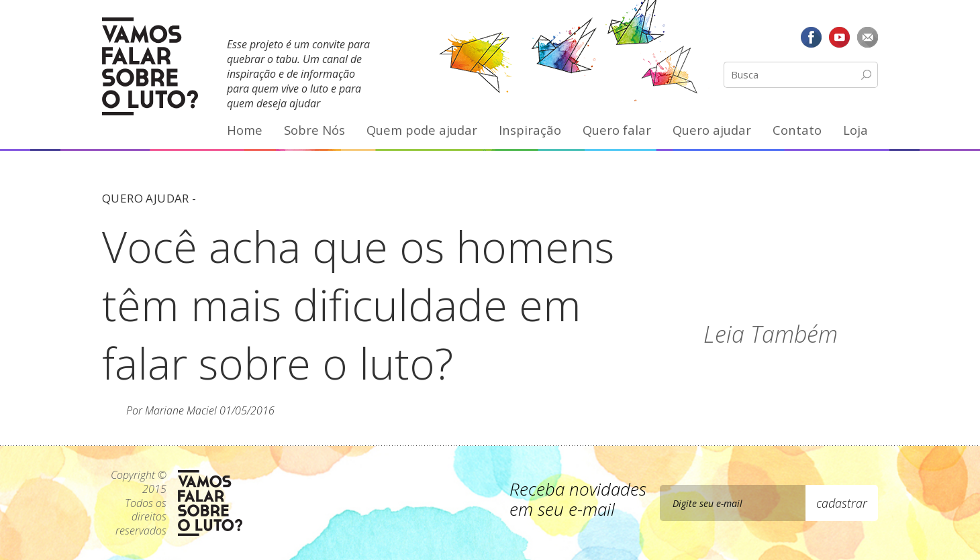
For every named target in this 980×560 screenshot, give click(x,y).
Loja (855, 130)
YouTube (839, 37)
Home (245, 130)
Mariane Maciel (181, 410)
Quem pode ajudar (422, 130)
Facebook (812, 37)
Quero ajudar (712, 130)
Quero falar (617, 130)
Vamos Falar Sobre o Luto (150, 66)
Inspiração (530, 130)
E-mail (867, 37)
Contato (797, 130)
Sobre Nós (314, 130)
